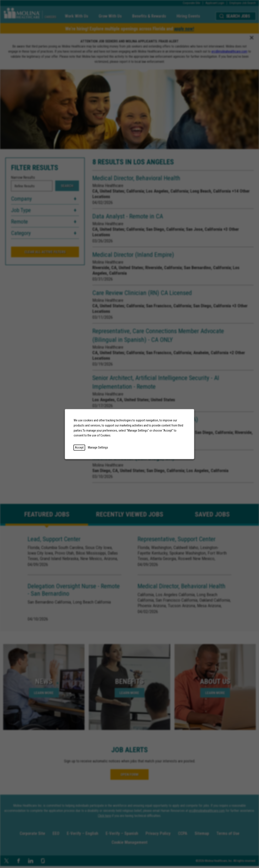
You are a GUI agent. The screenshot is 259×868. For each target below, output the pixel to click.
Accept (79, 447)
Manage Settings (98, 447)
